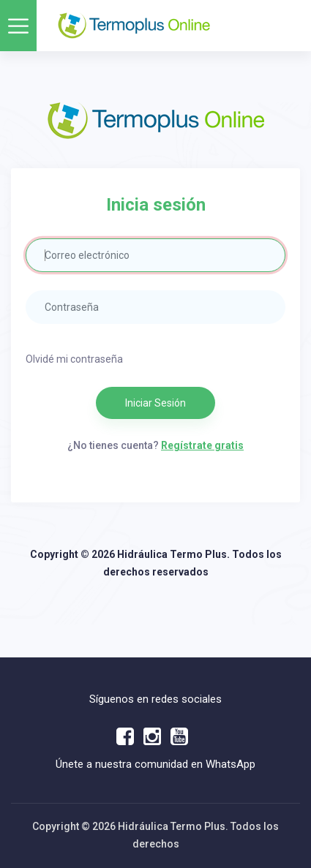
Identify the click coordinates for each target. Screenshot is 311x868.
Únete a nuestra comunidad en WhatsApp (155, 764)
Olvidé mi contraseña (74, 359)
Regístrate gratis (202, 445)
